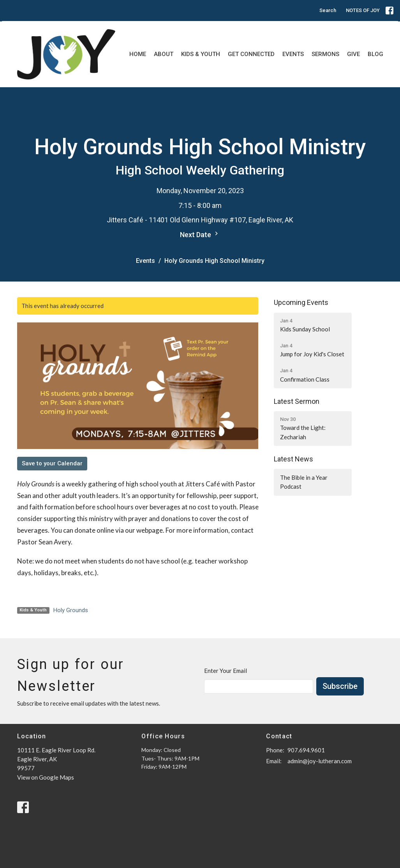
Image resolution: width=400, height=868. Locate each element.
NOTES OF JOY (363, 10)
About (164, 54)
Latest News (293, 459)
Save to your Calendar (52, 463)
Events (293, 54)
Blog (375, 54)
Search (328, 10)
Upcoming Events (301, 302)
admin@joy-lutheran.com (320, 761)
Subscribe (340, 686)
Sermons (325, 54)
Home (138, 54)
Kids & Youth (201, 54)
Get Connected (251, 54)
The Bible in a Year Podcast (304, 482)
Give (353, 54)
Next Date (200, 234)
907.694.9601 (306, 750)
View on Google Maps (46, 777)
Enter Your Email (226, 671)
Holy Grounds (71, 610)
